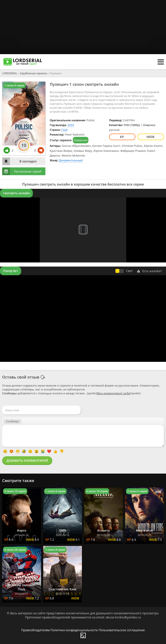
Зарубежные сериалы (34, 73)
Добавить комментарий (27, 460)
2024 (71, 125)
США (64, 130)
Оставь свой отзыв (21, 377)
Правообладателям (35, 630)
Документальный (71, 160)
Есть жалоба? (149, 271)
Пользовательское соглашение (122, 630)
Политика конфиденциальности (74, 630)
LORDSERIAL (10, 73)
